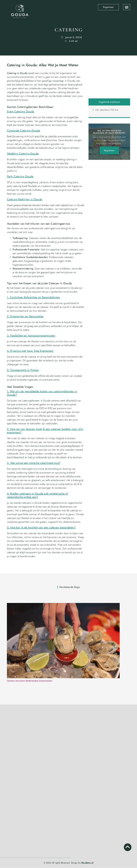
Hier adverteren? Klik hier (107, 110)
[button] (127, 7)
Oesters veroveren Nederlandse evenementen (30, 681)
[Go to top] (128, 847)
